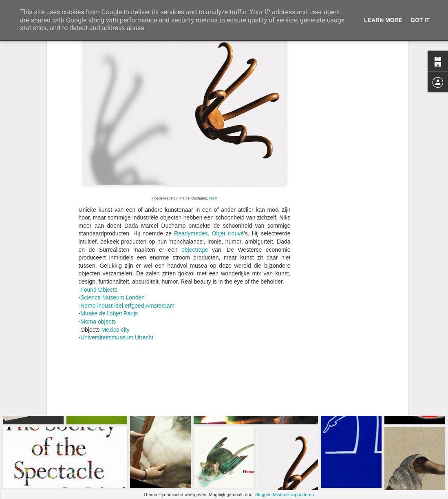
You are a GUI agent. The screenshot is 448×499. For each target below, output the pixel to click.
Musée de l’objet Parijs (109, 227)
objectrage (195, 163)
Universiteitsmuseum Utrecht (117, 251)
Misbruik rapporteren (294, 495)
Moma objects (98, 235)
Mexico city (116, 243)
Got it (420, 20)
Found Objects (99, 203)
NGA (213, 112)
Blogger (263, 495)
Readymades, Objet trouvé (209, 147)
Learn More (383, 20)
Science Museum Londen (113, 211)
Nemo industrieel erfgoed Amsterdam (127, 219)
